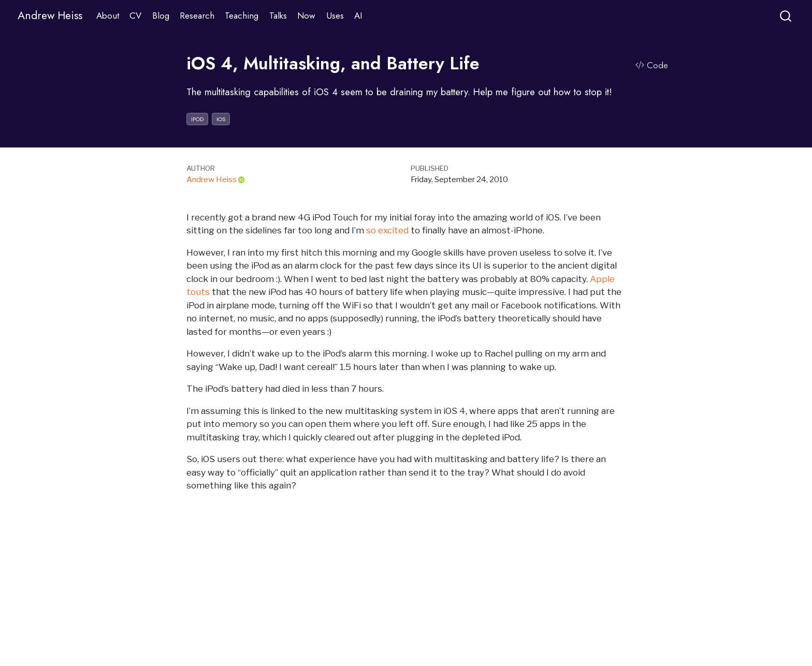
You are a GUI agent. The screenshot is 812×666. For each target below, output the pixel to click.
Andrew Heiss (212, 179)
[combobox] (786, 16)
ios (221, 119)
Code (652, 65)
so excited (387, 230)
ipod (197, 119)
